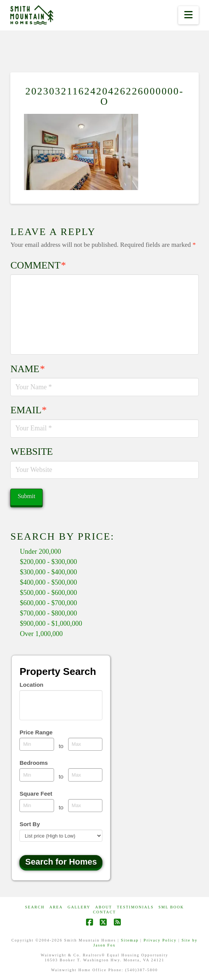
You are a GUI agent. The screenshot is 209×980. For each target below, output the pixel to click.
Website (31, 452)
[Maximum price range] (85, 744)
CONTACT (104, 912)
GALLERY (79, 907)
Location (31, 685)
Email (28, 410)
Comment (38, 265)
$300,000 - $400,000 (48, 572)
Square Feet (36, 794)
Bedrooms (34, 763)
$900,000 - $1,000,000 (51, 623)
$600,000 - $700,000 (48, 603)
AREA (56, 907)
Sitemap (130, 940)
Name (27, 369)
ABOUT (104, 907)
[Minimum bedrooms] (37, 775)
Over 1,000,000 (41, 634)
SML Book (171, 907)
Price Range (36, 732)
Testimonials (135, 907)
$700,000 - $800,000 (48, 613)
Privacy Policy (160, 940)
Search (35, 907)
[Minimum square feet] (37, 806)
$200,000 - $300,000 (48, 562)
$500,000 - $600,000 (48, 593)
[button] (188, 15)
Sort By (30, 824)
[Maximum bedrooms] (85, 775)
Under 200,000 (40, 552)
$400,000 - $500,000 (48, 582)
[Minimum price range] (37, 744)
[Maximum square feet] (85, 806)
